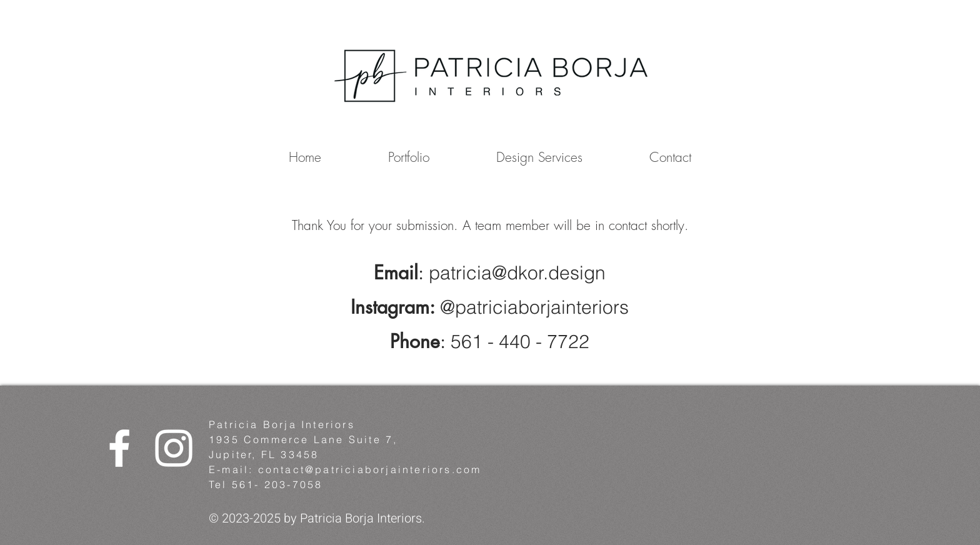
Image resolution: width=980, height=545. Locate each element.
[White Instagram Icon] (174, 448)
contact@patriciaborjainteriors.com (370, 469)
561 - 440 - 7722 (520, 342)
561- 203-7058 (277, 484)
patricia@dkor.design (517, 273)
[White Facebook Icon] (119, 448)
